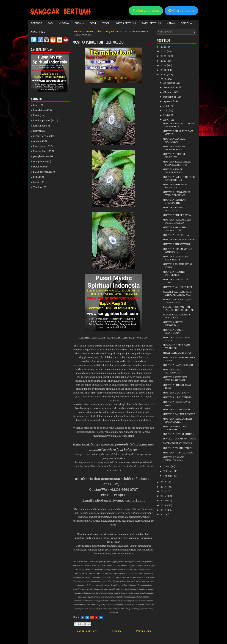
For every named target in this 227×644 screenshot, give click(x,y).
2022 (164, 65)
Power (37, 167)
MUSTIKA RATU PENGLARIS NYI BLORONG (179, 178)
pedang (37, 141)
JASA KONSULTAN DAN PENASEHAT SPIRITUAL (178, 309)
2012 (164, 510)
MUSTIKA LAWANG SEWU (178, 365)
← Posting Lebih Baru (85, 631)
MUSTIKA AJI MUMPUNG (178, 453)
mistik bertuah (41, 136)
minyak (37, 131)
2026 (164, 47)
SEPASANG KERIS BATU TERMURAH (176, 347)
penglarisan (40, 156)
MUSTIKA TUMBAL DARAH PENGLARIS (178, 125)
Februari (169, 471)
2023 (164, 61)
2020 (164, 75)
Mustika (64, 23)
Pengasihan (111, 31)
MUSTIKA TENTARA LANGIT (179, 240)
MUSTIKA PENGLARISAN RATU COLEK (177, 420)
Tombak (38, 187)
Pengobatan (40, 162)
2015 (164, 496)
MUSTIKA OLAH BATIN (176, 393)
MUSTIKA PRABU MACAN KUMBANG (178, 251)
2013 (164, 505)
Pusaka (79, 23)
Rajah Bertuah (151, 23)
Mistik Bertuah (126, 23)
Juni (166, 111)
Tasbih (106, 23)
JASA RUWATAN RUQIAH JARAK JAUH (177, 301)
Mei (166, 115)
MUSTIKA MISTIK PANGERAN (173, 324)
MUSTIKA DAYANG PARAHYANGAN (174, 459)
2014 (163, 501)
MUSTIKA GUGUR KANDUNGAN (173, 331)
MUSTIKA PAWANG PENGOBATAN (174, 148)
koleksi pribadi (94, 31)
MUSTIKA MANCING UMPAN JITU (175, 229)
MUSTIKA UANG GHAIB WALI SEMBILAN (176, 194)
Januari (168, 476)
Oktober (168, 92)
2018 (164, 482)
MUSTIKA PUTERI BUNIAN (178, 434)
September (170, 97)
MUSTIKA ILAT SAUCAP (176, 235)
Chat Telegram (181, 11)
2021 (164, 70)
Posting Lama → (145, 631)
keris (36, 115)
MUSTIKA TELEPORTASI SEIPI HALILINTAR (177, 163)
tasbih (37, 182)
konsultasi (39, 126)
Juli (166, 106)
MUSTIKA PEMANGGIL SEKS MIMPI (176, 258)
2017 (164, 487)
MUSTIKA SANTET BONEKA (179, 414)
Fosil (93, 23)
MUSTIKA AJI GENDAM (176, 410)
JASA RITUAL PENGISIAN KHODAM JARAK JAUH (178, 293)
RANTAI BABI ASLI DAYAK (177, 443)
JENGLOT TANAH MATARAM (179, 439)
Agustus (168, 101)
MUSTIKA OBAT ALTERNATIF (172, 371)
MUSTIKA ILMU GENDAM (178, 397)
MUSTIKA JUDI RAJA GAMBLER (175, 186)
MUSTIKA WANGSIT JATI (177, 287)
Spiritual (187, 23)
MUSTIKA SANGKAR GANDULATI (174, 140)
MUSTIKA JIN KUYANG (176, 244)
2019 (164, 79)
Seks (36, 177)
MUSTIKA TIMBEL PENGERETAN (173, 171)
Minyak (171, 23)
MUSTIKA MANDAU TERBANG (174, 428)
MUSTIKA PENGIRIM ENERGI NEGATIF (175, 379)
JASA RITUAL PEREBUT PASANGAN (176, 316)
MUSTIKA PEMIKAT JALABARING (174, 201)
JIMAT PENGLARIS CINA (177, 353)
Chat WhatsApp (146, 11)
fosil (36, 105)
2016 (164, 491)
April (167, 120)
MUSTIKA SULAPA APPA (177, 215)
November (170, 87)
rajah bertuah (41, 172)
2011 (163, 515)
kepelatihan (40, 110)
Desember (170, 83)
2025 (164, 51)
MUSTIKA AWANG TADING (178, 448)
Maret (167, 467)
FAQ (50, 23)
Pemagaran (40, 146)
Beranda (37, 23)
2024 (164, 56)
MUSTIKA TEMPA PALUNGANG (173, 209)
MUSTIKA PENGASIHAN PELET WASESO (98, 42)
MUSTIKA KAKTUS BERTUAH (174, 156)
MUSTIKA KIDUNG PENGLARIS (174, 273)
